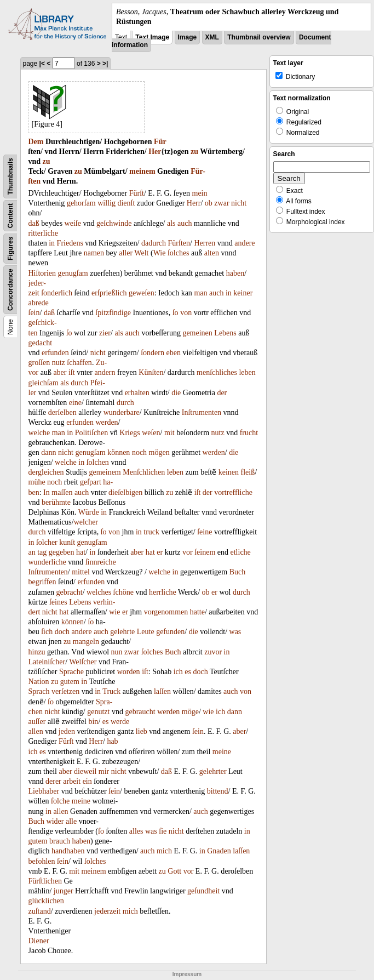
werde (120, 722)
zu (194, 152)
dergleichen (46, 472)
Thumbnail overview (259, 37)
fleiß (248, 472)
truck (151, 532)
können (119, 452)
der (222, 393)
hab (112, 741)
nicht (239, 203)
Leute (146, 632)
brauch (60, 841)
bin (93, 722)
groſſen (39, 363)
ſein (34, 313)
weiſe (73, 223)
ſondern (153, 353)
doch (62, 632)
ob (209, 203)
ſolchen (98, 462)
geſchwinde (114, 223)
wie (114, 612)
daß (34, 223)
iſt (72, 372)
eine (75, 403)
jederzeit (107, 911)
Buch (238, 572)
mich (164, 851)
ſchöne (123, 592)
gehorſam (81, 203)
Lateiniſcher (47, 662)
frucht (249, 433)
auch (185, 223)
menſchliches (217, 372)
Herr (194, 203)
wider (55, 821)
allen (36, 731)
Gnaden (219, 851)
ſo (176, 313)
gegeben (62, 552)
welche (39, 433)
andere (244, 243)
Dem (36, 142)
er (160, 552)
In (47, 492)
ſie (163, 831)
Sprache (71, 672)
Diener (39, 941)
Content (10, 216)
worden (129, 672)
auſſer (37, 722)
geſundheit (203, 891)
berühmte (56, 502)
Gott (174, 871)
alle (71, 821)
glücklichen (46, 901)
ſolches (179, 253)
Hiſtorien (42, 273)
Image (188, 37)
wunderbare (122, 412)
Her (155, 152)
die (176, 393)
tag (42, 552)
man (200, 293)
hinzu (37, 652)
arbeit (72, 781)
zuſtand (40, 911)
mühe (37, 482)
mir (104, 771)
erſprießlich (109, 293)
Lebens (225, 333)
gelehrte (122, 632)
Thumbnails (10, 177)
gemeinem (105, 472)
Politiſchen (92, 433)
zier (105, 333)
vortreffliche (233, 492)
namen (94, 253)
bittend (218, 791)
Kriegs (130, 433)
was (235, 632)
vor (188, 552)
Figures (10, 249)
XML (212, 37)
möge (190, 712)
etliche (241, 552)
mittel (81, 572)
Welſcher (83, 662)
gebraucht (140, 712)
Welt (141, 253)
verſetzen (65, 691)
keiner (243, 293)
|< (42, 64)
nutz (59, 363)
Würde (89, 512)
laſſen (162, 691)
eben (173, 353)
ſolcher (47, 542)
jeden (67, 731)
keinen (229, 472)
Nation (39, 682)
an (32, 552)
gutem (70, 682)
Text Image (152, 37)
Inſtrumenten (202, 412)
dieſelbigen (125, 492)
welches (99, 592)
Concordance (10, 290)
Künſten (151, 372)
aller (126, 253)
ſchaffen (79, 363)
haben (235, 273)
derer (53, 781)
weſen (151, 433)
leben (247, 372)
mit (169, 433)
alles (136, 831)
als (171, 223)
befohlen (42, 861)
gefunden (170, 632)
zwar (221, 203)
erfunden (55, 353)
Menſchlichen (144, 472)
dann (48, 452)
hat (81, 552)
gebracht (69, 592)
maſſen (62, 492)
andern (105, 372)
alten (212, 253)
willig (107, 203)
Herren (205, 243)
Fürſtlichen (45, 881)
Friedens (70, 243)
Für (160, 142)
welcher (86, 522)
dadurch (154, 243)
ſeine (205, 532)
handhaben (68, 851)
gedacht (41, 343)
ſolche (60, 801)
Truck (111, 691)
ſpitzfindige (113, 313)
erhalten (137, 393)
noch (139, 452)
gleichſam (44, 383)
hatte (197, 612)
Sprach (39, 691)
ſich (47, 632)
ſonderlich (57, 293)
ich (178, 672)
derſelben (62, 412)
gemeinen (197, 333)
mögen (159, 452)
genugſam (73, 273)
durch (79, 383)
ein (87, 781)
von (186, 313)
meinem (142, 171)
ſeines (58, 602)
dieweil (85, 771)
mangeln (86, 642)
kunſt (67, 542)
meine (222, 752)
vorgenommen (166, 612)
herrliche (163, 592)
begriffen (42, 582)
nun (117, 652)
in (52, 243)
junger (64, 891)
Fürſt (137, 193)
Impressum (187, 974)
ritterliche (43, 233)
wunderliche (47, 562)
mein (200, 193)
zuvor (213, 652)
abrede (39, 303)
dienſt (126, 203)
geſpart (91, 482)
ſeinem (205, 552)
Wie (160, 253)
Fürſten (179, 243)
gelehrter (213, 771)
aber (60, 372)
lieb (142, 731)
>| (105, 64)
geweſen (142, 293)
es (188, 672)
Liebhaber (44, 791)
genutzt (98, 712)
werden (107, 422)
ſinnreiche (101, 562)
